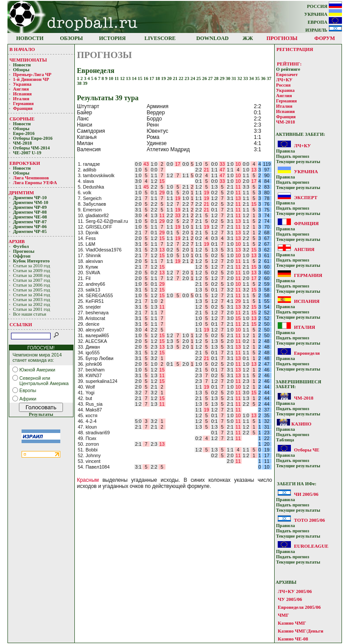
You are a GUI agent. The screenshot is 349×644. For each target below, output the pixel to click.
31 (234, 78)
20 (170, 78)
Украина (22, 84)
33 (246, 78)
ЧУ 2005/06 (290, 599)
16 (146, 78)
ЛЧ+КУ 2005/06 (295, 591)
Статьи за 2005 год (32, 290)
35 (258, 78)
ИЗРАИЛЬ (324, 30)
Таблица (285, 440)
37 (269, 78)
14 (134, 78)
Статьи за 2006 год (32, 285)
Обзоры (21, 70)
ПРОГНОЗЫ (282, 38)
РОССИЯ (325, 6)
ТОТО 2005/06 (309, 520)
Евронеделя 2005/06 (299, 607)
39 (85, 83)
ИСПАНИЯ (307, 301)
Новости (22, 65)
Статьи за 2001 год (32, 309)
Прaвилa (285, 151)
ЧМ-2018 (23, 143)
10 (112, 78)
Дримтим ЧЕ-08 (30, 217)
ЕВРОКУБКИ (25, 163)
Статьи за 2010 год (32, 266)
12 (123, 78)
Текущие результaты (298, 162)
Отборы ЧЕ (307, 450)
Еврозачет (287, 75)
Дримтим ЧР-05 (30, 231)
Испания (23, 94)
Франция (23, 108)
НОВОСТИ (30, 38)
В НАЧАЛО (22, 49)
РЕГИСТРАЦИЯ (295, 49)
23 (187, 78)
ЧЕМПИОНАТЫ (28, 60)
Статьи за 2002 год (32, 304)
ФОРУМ (325, 38)
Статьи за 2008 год (32, 275)
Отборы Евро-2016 (33, 138)
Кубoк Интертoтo (32, 261)
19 (164, 78)
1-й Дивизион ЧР (32, 79)
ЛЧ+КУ (284, 80)
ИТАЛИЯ (305, 327)
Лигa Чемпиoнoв (32, 178)
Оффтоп (22, 256)
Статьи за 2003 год (32, 300)
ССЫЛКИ (21, 324)
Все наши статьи (30, 314)
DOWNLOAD (212, 38)
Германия (24, 104)
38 (80, 83)
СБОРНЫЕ (22, 119)
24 (193, 78)
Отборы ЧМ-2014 (32, 148)
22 (182, 78)
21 (176, 78)
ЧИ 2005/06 (306, 494)
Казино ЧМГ (292, 623)
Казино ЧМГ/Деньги (300, 631)
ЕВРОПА (325, 22)
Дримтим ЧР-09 (30, 207)
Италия (21, 99)
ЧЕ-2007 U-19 (27, 153)
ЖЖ (248, 38)
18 (158, 78)
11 (117, 78)
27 (211, 78)
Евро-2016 (24, 133)
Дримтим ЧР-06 (30, 227)
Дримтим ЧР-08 (30, 212)
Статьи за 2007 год (32, 280)
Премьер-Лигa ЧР (33, 75)
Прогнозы (24, 251)
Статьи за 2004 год (32, 295)
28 (217, 78)
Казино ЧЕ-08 (293, 639)
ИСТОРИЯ (112, 38)
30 (229, 78)
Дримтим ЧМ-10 (31, 202)
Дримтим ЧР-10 (30, 198)
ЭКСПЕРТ (306, 197)
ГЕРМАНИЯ (308, 275)
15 (141, 78)
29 (222, 78)
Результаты (41, 414)
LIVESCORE (160, 38)
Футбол (21, 246)
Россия (283, 85)
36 (264, 78)
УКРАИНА (323, 14)
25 (199, 78)
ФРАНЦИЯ (306, 223)
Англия (21, 89)
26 (205, 78)
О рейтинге (288, 69)
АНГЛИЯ (304, 249)
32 (240, 78)
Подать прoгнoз (292, 156)
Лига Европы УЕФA (36, 183)
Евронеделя (307, 353)
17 (152, 78)
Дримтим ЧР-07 (30, 222)
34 (252, 78)
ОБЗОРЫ (71, 38)
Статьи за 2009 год (32, 271)
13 (129, 78)
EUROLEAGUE (311, 546)
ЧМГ (283, 615)
